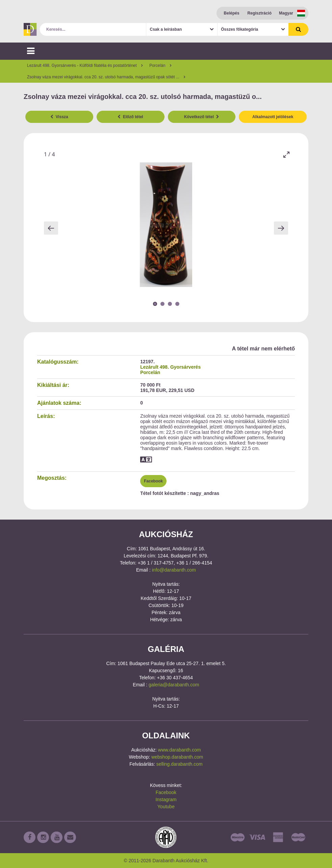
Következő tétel (202, 117)
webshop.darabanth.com (177, 757)
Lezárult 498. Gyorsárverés (170, 367)
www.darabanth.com (180, 750)
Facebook (153, 481)
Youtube (166, 807)
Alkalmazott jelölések (273, 117)
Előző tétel (130, 117)
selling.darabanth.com (180, 764)
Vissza (59, 117)
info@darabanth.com (174, 570)
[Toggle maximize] (286, 154)
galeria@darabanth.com (174, 685)
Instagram (166, 799)
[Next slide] (281, 228)
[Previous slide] (51, 228)
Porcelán (150, 372)
